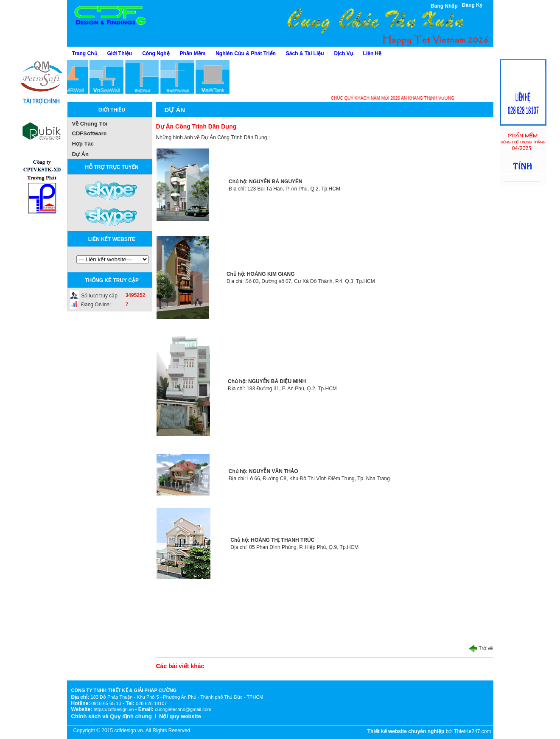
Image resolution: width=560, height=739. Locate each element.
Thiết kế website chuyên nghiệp (406, 731)
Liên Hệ (372, 53)
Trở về (481, 648)
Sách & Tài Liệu (305, 53)
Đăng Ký (472, 5)
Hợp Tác (83, 144)
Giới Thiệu (120, 53)
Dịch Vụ (344, 53)
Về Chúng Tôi (90, 124)
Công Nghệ (156, 53)
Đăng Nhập (444, 6)
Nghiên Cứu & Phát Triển (246, 53)
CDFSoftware (90, 133)
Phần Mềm (193, 53)
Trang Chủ (85, 53)
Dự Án (80, 154)
